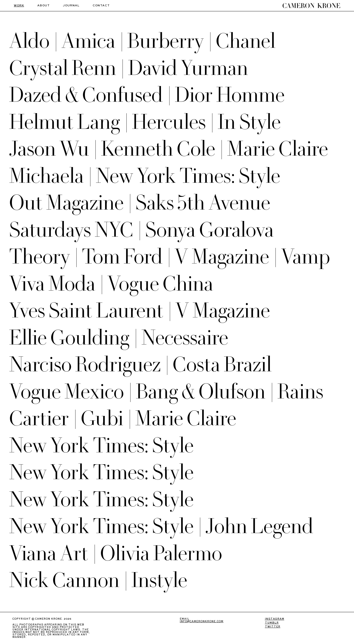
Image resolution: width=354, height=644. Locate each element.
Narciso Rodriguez (85, 365)
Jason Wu (49, 149)
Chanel (246, 41)
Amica (88, 41)
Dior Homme (230, 95)
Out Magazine (66, 203)
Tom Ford (122, 257)
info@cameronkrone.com (202, 621)
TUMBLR (272, 623)
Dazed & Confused (86, 95)
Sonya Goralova (209, 230)
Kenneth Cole (158, 149)
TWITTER (273, 627)
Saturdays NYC (71, 230)
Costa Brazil (222, 365)
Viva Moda (52, 284)
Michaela (46, 176)
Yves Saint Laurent (86, 311)
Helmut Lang (65, 122)
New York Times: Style (188, 176)
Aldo (29, 41)
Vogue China (160, 284)
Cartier (39, 419)
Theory (40, 257)
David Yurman (188, 68)
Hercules (169, 122)
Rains (300, 392)
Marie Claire (278, 149)
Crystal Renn (63, 68)
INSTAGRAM (275, 619)
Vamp (305, 257)
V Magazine (222, 257)
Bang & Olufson (201, 392)
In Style (249, 122)
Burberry (166, 41)
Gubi (102, 419)
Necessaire (185, 338)
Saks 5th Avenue (203, 203)
